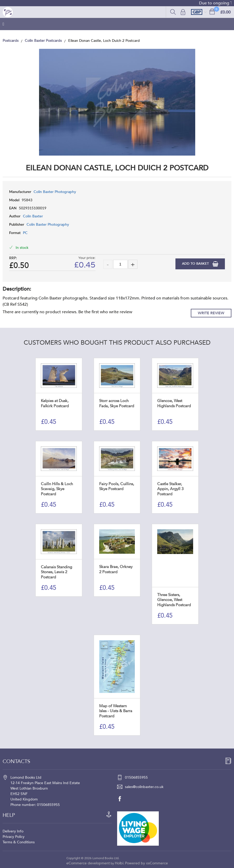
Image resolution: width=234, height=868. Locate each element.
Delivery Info (13, 831)
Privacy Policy (14, 837)
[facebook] (122, 799)
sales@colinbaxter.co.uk (144, 787)
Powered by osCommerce (146, 863)
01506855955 (136, 777)
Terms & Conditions (19, 842)
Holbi (119, 863)
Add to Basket (196, 264)
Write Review (211, 313)
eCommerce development (88, 863)
